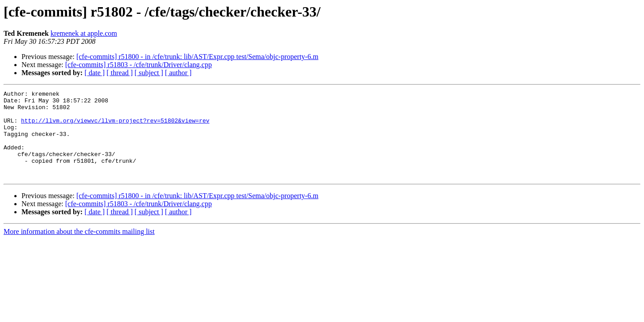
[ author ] (178, 73)
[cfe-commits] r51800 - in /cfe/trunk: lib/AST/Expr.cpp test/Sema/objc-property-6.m (197, 57)
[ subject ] (149, 73)
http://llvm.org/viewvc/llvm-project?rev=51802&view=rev (115, 127)
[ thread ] (120, 73)
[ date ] (95, 73)
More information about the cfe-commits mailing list (79, 249)
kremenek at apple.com (84, 33)
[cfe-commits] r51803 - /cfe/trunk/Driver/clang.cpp (139, 65)
